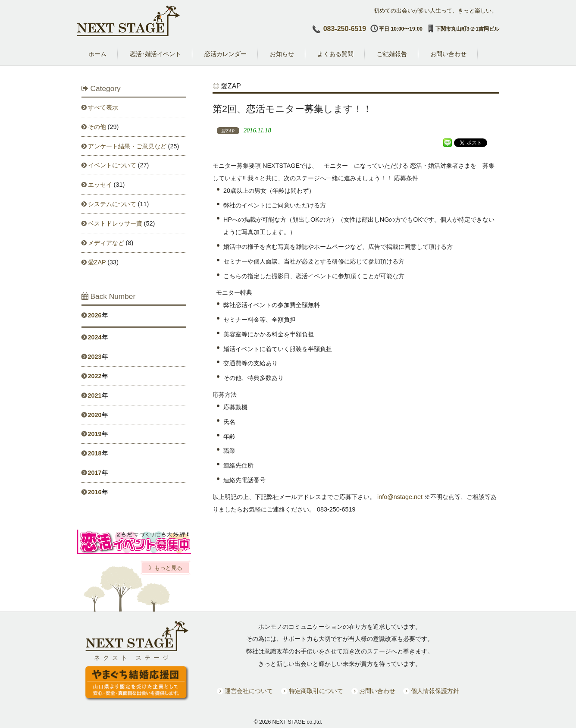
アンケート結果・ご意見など (127, 146)
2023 (95, 357)
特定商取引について (316, 691)
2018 (95, 453)
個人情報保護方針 (435, 691)
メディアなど (106, 243)
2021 (95, 395)
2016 (95, 492)
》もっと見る (166, 568)
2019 (95, 434)
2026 (95, 315)
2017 (95, 473)
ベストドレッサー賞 (115, 223)
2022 (95, 376)
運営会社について (249, 691)
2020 (95, 415)
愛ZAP (97, 262)
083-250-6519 (345, 29)
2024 (95, 337)
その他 (97, 127)
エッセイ (100, 185)
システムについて (112, 204)
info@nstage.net (400, 497)
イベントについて (112, 165)
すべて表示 (103, 107)
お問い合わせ (377, 691)
